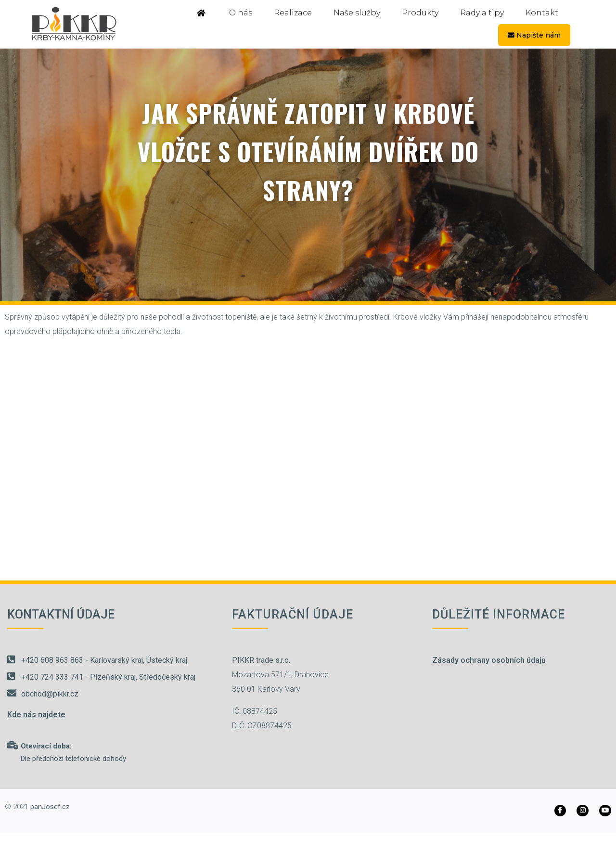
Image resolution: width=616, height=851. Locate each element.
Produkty (420, 13)
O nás (241, 13)
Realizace (293, 13)
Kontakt (542, 13)
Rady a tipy (482, 13)
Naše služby (357, 13)
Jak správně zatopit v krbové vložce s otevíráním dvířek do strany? (308, 151)
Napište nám (534, 35)
